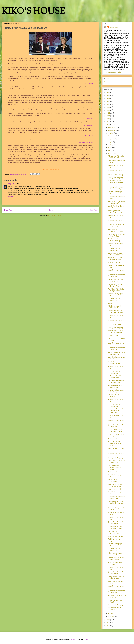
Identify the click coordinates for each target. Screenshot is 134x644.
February (111, 613)
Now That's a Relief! (115, 263)
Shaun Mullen (114, 27)
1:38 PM (11, 197)
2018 (108, 95)
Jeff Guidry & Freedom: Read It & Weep (116, 240)
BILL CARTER (89, 83)
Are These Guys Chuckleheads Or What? (115, 467)
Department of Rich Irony (116, 536)
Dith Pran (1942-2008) (115, 175)
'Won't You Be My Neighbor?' (114, 396)
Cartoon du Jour (113, 335)
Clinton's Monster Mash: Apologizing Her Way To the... (117, 503)
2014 (108, 107)
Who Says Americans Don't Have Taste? (115, 212)
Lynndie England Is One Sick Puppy (116, 391)
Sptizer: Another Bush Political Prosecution (116, 312)
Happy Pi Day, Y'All (114, 489)
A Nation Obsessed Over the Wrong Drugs (116, 485)
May (110, 148)
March (111, 153)
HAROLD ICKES (88, 136)
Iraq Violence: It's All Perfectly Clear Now (115, 230)
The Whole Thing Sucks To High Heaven (116, 290)
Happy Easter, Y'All (114, 325)
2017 (108, 98)
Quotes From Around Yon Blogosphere (116, 171)
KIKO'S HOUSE (33, 12)
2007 (108, 620)
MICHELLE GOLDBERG (86, 166)
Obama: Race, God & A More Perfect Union (116, 430)
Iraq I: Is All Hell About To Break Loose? (116, 202)
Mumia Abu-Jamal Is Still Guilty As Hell (116, 226)
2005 (108, 626)
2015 (108, 104)
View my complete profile (113, 72)
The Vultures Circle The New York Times (116, 285)
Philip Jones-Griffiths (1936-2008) (115, 386)
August (111, 139)
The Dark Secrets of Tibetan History (115, 363)
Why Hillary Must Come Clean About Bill (116, 307)
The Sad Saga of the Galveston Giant (115, 532)
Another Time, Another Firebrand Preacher (115, 332)
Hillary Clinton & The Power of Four (115, 554)
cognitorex (12, 184)
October (111, 133)
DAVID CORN (89, 92)
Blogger (87, 640)
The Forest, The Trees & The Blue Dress (116, 382)
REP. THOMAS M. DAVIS (86, 142)
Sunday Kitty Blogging (115, 178)
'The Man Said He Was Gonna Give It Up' (116, 188)
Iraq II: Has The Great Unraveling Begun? (115, 259)
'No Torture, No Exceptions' (113, 480)
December (112, 127)
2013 (108, 110)
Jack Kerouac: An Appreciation (114, 540)
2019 (108, 93)
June (110, 145)
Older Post (93, 210)
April (110, 150)
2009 (108, 122)
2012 (108, 113)
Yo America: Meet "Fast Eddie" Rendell (116, 377)
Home (51, 210)
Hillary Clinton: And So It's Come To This (117, 235)
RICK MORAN (89, 118)
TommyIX (73, 640)
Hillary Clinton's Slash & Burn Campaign (116, 578)
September (112, 136)
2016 (108, 101)
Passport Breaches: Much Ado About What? (117, 353)
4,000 (110, 303)
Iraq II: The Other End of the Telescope (116, 207)
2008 (108, 125)
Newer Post (8, 210)
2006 (108, 623)
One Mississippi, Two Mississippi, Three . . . (116, 528)
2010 (108, 119)
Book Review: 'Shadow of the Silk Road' (116, 462)
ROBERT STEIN (88, 125)
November (112, 130)
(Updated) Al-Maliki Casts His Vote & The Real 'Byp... (116, 182)
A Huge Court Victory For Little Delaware (116, 157)
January (111, 616)
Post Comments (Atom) (55, 216)
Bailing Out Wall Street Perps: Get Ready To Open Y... (116, 444)
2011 (108, 116)
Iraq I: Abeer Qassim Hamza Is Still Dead (115, 254)
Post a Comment (11, 201)
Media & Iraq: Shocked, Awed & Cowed (116, 280)
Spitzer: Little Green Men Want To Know (116, 559)
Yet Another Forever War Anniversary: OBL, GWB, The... (116, 411)
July (110, 142)
